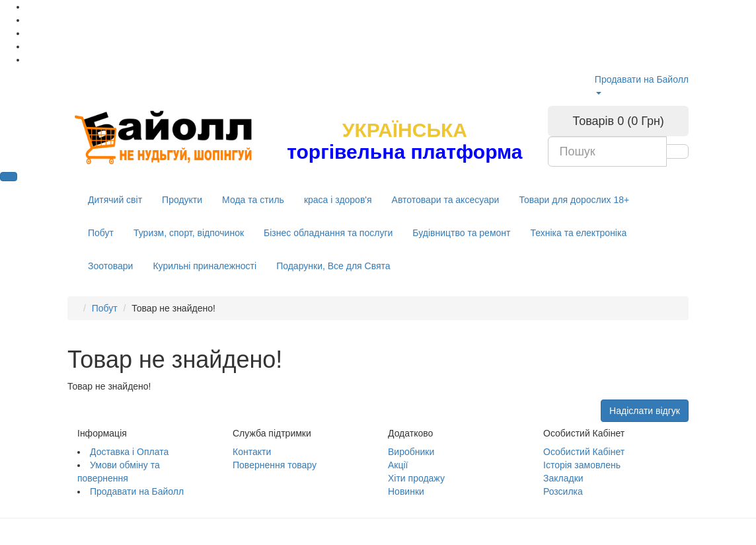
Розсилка (563, 491)
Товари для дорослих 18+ (574, 200)
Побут (101, 233)
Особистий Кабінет (584, 452)
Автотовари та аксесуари (446, 200)
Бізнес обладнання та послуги (328, 233)
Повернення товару (275, 465)
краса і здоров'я (338, 200)
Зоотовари (110, 266)
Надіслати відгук (645, 411)
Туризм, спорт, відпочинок (189, 233)
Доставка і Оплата (129, 452)
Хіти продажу (416, 478)
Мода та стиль (253, 200)
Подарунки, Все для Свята (333, 266)
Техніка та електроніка (578, 233)
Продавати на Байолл (642, 79)
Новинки (406, 491)
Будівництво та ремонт (461, 233)
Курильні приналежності (205, 266)
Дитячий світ (115, 200)
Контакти (252, 452)
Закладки (563, 478)
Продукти (182, 200)
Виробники (411, 452)
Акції (398, 465)
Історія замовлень (582, 465)
